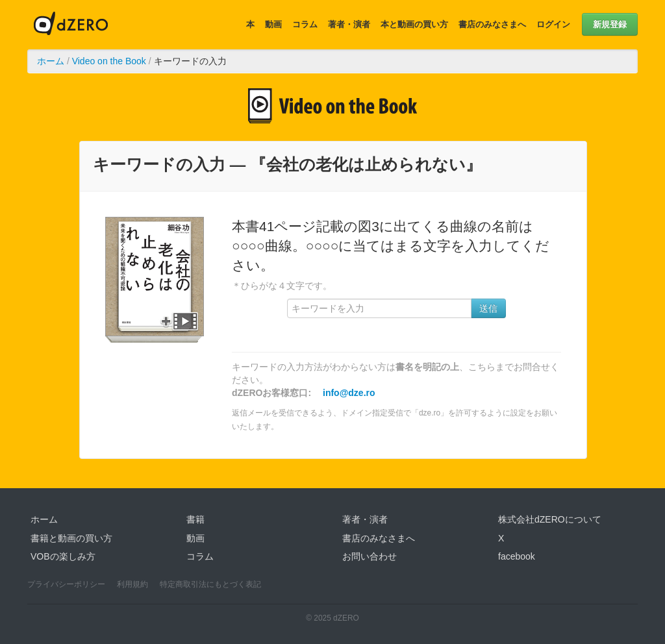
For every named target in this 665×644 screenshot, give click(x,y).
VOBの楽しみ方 (63, 556)
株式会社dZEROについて (550, 519)
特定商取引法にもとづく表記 (210, 584)
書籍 (195, 519)
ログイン (553, 24)
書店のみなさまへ (492, 24)
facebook (517, 556)
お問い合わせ (370, 556)
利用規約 (132, 584)
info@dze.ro (349, 393)
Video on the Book (109, 61)
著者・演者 (349, 24)
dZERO (71, 25)
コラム (305, 24)
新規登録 (610, 24)
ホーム (51, 61)
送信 (488, 308)
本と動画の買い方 (414, 24)
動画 (273, 24)
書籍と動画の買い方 (71, 538)
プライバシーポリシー (66, 584)
